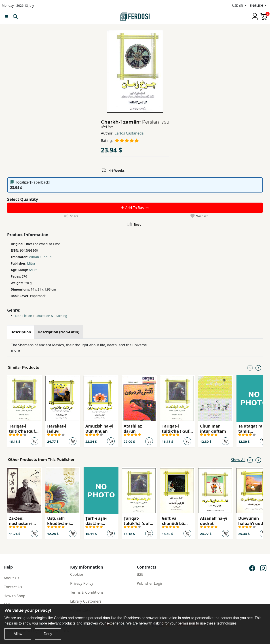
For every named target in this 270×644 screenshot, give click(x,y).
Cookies (77, 574)
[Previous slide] (250, 368)
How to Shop (14, 596)
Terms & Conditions (87, 592)
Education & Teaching (51, 316)
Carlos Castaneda (129, 133)
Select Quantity (23, 199)
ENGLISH (257, 5)
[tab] (21, 332)
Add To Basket (135, 208)
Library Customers (86, 601)
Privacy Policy (82, 583)
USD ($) (238, 5)
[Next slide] (258, 368)
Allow (18, 634)
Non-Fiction (24, 316)
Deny (48, 634)
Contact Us (13, 587)
